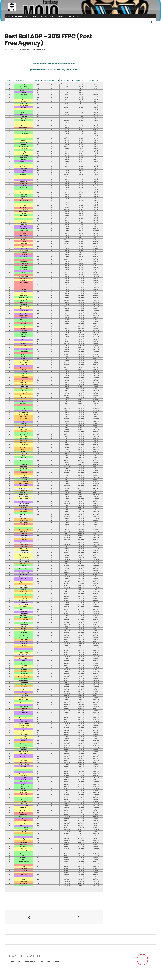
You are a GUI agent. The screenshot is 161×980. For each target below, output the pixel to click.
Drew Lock (24, 657)
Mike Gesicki (24, 422)
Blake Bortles (24, 845)
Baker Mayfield (24, 208)
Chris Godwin (24, 193)
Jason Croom (24, 818)
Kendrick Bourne (24, 880)
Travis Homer (24, 885)
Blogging (53, 16)
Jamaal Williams (24, 407)
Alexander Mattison (24, 861)
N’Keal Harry (24, 392)
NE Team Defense (24, 537)
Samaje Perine (24, 858)
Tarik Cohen (24, 163)
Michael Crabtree (24, 718)
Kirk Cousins (24, 286)
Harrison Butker (24, 377)
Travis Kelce (24, 92)
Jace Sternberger (24, 722)
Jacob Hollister (24, 740)
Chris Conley (24, 850)
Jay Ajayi (24, 457)
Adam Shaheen (24, 772)
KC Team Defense (24, 552)
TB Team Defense (24, 655)
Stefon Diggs (24, 152)
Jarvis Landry (24, 198)
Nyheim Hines (24, 333)
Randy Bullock (24, 597)
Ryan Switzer (24, 748)
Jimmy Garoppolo (24, 282)
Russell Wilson (24, 234)
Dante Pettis (24, 243)
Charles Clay (24, 642)
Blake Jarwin (24, 578)
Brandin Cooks (24, 167)
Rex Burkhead (24, 461)
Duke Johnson (24, 374)
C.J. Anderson (24, 480)
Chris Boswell (24, 511)
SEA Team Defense (24, 560)
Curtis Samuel (24, 342)
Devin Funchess (24, 362)
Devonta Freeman (24, 156)
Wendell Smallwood (24, 787)
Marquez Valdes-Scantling (24, 554)
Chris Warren (24, 617)
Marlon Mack (24, 143)
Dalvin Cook (24, 120)
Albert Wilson (24, 437)
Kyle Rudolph (24, 256)
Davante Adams (24, 102)
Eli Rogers (24, 526)
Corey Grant (24, 750)
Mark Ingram (24, 159)
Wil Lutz (24, 385)
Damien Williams (24, 133)
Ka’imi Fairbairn (24, 388)
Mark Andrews (24, 344)
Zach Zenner (24, 863)
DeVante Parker (24, 550)
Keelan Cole (24, 804)
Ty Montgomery (24, 800)
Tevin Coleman (24, 202)
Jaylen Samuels (24, 301)
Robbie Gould (24, 398)
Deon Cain (24, 710)
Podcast (44, 16)
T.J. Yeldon (24, 409)
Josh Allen (24, 284)
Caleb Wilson (24, 720)
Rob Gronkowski (24, 340)
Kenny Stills (24, 476)
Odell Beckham (24, 105)
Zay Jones (24, 455)
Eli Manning (24, 472)
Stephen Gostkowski (24, 394)
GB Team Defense (24, 586)
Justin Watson (24, 792)
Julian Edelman (24, 178)
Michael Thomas (24, 109)
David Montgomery (24, 262)
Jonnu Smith (24, 612)
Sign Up (79, 16)
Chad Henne (24, 820)
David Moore (24, 645)
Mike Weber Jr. (24, 673)
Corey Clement (24, 744)
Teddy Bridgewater (24, 813)
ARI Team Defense (24, 625)
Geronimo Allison (24, 498)
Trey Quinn (24, 630)
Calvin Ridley (24, 206)
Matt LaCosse (24, 755)
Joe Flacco (24, 379)
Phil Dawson (24, 742)
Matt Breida (24, 355)
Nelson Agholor (24, 556)
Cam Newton (24, 260)
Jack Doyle (24, 292)
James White (24, 189)
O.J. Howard (24, 171)
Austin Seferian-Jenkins (24, 649)
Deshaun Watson (24, 212)
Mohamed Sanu (24, 532)
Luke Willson (24, 837)
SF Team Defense (24, 601)
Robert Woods (24, 176)
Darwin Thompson (24, 828)
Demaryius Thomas (24, 725)
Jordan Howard (24, 230)
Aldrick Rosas (24, 448)
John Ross (24, 737)
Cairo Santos (24, 591)
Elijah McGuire (24, 465)
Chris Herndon (24, 249)
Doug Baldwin (24, 239)
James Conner (24, 104)
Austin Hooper (24, 226)
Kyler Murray (24, 323)
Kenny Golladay (24, 165)
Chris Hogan (24, 761)
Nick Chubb (24, 117)
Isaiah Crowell (24, 493)
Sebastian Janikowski (24, 677)
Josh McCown (24, 884)
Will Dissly (24, 660)
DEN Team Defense (24, 504)
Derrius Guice (24, 174)
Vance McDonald (24, 236)
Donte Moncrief (24, 444)
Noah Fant (24, 366)
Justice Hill (24, 565)
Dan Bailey (24, 450)
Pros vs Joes (34, 16)
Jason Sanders (24, 563)
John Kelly (24, 664)
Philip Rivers (24, 266)
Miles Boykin (24, 796)
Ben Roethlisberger (24, 264)
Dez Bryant (24, 839)
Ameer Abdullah (24, 707)
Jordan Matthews (24, 658)
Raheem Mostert (24, 798)
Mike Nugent (24, 671)
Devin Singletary (24, 433)
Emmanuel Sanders (24, 306)
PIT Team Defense (24, 567)
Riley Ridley (24, 776)
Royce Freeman (24, 269)
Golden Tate (24, 293)
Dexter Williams (24, 835)
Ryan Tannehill (24, 794)
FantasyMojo (26, 956)
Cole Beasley (24, 690)
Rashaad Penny (24, 219)
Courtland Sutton (24, 277)
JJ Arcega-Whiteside (24, 751)
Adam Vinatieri (24, 442)
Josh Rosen (24, 547)
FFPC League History (19, 16)
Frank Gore (24, 589)
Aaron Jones (24, 150)
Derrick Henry (24, 145)
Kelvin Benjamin (24, 807)
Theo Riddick (24, 670)
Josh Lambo (24, 491)
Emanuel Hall (24, 809)
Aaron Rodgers (24, 200)
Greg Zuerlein (24, 370)
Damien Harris (24, 336)
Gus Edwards (24, 470)
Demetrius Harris (24, 712)
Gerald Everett (24, 485)
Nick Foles (24, 346)
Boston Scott (24, 859)
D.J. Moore (24, 191)
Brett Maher (24, 431)
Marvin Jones (24, 280)
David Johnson (24, 111)
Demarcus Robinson (24, 699)
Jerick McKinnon (24, 215)
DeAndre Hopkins (24, 100)
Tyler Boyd (24, 213)
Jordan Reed (24, 318)
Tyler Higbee (24, 783)
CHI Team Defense (24, 338)
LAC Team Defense (24, 459)
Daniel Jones (24, 815)
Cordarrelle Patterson (24, 683)
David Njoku (24, 180)
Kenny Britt (24, 872)
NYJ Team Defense (24, 573)
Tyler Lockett (24, 223)
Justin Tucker (24, 381)
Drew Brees (24, 238)
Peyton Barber (24, 435)
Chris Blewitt (24, 686)
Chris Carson (24, 187)
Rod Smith (24, 746)
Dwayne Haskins (24, 545)
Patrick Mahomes (24, 128)
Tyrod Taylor (24, 871)
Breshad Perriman (24, 653)
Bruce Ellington (24, 731)
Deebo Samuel (24, 753)
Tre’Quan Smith (24, 446)
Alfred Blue (24, 856)
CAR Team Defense (24, 604)
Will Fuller (24, 247)
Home (8, 16)
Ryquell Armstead (24, 634)
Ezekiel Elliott (24, 87)
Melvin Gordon (24, 98)
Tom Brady (24, 290)
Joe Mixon (24, 113)
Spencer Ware (24, 651)
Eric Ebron (24, 172)
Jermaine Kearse (24, 735)
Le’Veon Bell (24, 96)
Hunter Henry (24, 161)
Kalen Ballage (24, 390)
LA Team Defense (24, 387)
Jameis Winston (24, 245)
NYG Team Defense (24, 696)
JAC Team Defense (24, 428)
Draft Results (40, 50)
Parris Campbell (24, 588)
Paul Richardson (24, 830)
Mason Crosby (24, 426)
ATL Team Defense (24, 614)
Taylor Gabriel (24, 582)
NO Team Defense (24, 517)
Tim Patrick (24, 831)
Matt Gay (24, 647)
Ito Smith (24, 334)
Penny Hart (24, 759)
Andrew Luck (24, 184)
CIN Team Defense (24, 688)
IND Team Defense (24, 515)
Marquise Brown (24, 558)
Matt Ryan (24, 232)
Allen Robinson (24, 210)
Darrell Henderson (24, 297)
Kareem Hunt (24, 258)
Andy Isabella (24, 616)
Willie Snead (24, 768)
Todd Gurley (24, 94)
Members (62, 16)
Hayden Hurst (24, 541)
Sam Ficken (24, 841)
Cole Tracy (24, 802)
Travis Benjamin (24, 697)
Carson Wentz (24, 254)
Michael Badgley (24, 418)
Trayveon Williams (24, 569)
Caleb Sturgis (24, 629)
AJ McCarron (24, 843)
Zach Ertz (24, 107)
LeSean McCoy (24, 267)
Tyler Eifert (24, 411)
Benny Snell (24, 623)
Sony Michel (24, 131)
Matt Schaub (24, 869)
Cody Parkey (24, 833)
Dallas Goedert (24, 310)
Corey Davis (24, 225)
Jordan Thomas (24, 805)
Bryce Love (24, 684)
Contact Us (87, 16)
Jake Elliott (24, 400)
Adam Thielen (24, 135)
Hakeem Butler (24, 549)
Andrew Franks (24, 640)
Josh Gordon (24, 606)
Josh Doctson (24, 822)
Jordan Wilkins (24, 791)
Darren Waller (24, 757)
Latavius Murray (24, 273)
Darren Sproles (24, 854)
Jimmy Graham (24, 314)
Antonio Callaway (24, 495)
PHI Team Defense (24, 506)
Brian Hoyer (24, 874)
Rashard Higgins (24, 733)
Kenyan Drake (24, 197)
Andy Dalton (24, 353)
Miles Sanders (24, 325)
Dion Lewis (24, 357)
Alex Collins (24, 785)
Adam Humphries (24, 396)
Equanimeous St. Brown (24, 764)
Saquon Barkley (24, 85)
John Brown (24, 454)
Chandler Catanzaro (24, 584)
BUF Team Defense (24, 562)
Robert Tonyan (24, 826)
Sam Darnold (24, 303)
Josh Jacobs (24, 195)
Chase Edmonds (24, 636)
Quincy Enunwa (24, 522)
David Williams (24, 846)
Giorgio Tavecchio (24, 482)
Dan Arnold (24, 766)
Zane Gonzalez (24, 619)
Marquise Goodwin (24, 413)
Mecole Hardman (24, 878)
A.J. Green (24, 154)
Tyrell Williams (24, 375)
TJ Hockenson (24, 349)
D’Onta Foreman (24, 351)
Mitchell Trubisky (24, 275)
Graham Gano (24, 474)
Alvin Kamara (24, 91)
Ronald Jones (24, 424)
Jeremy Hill (24, 701)
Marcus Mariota (24, 368)
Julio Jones (24, 118)
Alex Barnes (24, 608)
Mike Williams (24, 204)
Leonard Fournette (24, 139)
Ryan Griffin (24, 643)
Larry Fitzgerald (24, 312)
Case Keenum (24, 534)
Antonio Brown (24, 124)
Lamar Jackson (24, 288)
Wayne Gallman (24, 781)
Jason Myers (24, 416)
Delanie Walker (24, 271)
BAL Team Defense (24, 478)
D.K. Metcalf (24, 348)
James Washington (24, 299)
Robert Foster (24, 467)
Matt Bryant (24, 508)
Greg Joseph (24, 539)
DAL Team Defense (24, 543)
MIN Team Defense (24, 489)
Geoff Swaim (24, 705)
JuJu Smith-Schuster (24, 122)
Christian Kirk (24, 308)
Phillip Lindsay (24, 158)
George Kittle (24, 115)
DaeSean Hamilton (24, 468)
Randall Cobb (24, 627)
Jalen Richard (24, 452)
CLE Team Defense (24, 500)
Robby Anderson (24, 251)
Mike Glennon (24, 763)
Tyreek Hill (24, 130)
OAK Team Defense (24, 724)
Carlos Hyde (24, 305)
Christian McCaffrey (24, 89)
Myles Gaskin (24, 852)
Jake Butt (24, 692)
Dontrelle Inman (24, 727)
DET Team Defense (24, 610)
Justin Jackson (24, 632)
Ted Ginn (24, 593)
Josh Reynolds (24, 675)
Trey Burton (24, 228)
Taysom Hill (24, 524)
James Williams (24, 770)
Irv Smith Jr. (24, 502)
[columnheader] (9, 80)
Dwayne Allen (24, 779)
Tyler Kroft (24, 580)
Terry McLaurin (24, 867)
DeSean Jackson (24, 415)
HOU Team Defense (24, 496)
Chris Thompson (24, 439)
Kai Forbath (24, 694)
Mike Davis (24, 321)
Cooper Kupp (24, 182)
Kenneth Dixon (24, 528)
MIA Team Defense (24, 681)
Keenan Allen (24, 137)
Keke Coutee (24, 295)
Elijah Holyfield (24, 716)
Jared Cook (24, 185)
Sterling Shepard (24, 327)
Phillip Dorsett (24, 703)
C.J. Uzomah (24, 575)
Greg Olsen (24, 331)
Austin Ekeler (24, 319)
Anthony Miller (24, 364)
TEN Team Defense (24, 576)
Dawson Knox (24, 536)
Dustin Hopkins (24, 521)
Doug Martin (24, 789)
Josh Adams (24, 662)
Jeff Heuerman (24, 603)
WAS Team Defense (24, 621)
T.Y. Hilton (24, 141)
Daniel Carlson (24, 519)
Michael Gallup (24, 383)
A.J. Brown (24, 487)
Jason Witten (24, 372)
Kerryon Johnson (24, 146)
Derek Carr (24, 329)
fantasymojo (24, 50)
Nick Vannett (24, 778)
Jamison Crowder (24, 429)
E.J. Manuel (24, 865)
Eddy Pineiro (24, 882)
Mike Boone (24, 679)
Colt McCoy (24, 709)
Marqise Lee (24, 599)
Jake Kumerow (24, 738)
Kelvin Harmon (24, 668)
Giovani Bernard (24, 513)
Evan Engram (24, 169)
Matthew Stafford (24, 316)
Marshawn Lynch (24, 638)
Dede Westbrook (24, 361)
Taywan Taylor (24, 811)
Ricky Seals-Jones (24, 571)
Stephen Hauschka (24, 530)
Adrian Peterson (24, 403)
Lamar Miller (24, 252)
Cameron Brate (24, 509)
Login (71, 16)
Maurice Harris (24, 824)
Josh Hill (24, 729)
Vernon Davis (24, 714)
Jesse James (24, 401)
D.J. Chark (24, 848)
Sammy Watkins (24, 221)
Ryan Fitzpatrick (24, 405)
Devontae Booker (24, 817)
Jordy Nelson (24, 666)
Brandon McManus (24, 483)
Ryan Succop (24, 441)
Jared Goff (24, 241)
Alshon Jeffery (24, 217)
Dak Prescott (24, 279)
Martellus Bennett (24, 876)
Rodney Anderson (24, 463)
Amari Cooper (24, 148)
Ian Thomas (24, 359)
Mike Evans (24, 126)
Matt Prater (24, 420)
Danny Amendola (24, 774)
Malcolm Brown (24, 595)
